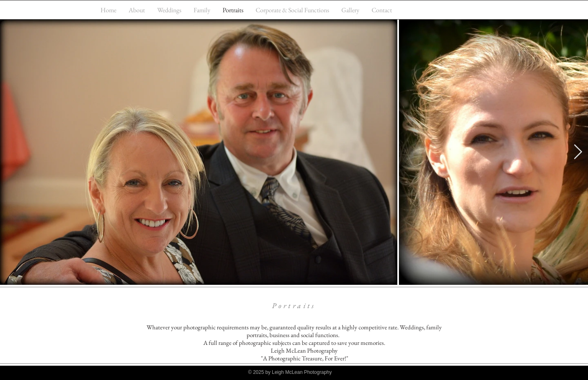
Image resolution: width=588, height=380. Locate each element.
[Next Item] (578, 152)
